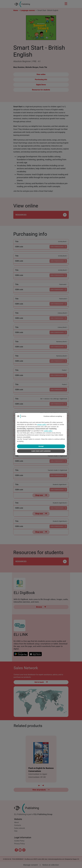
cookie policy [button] (48, 431)
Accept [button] (41, 446)
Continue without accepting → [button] (54, 416)
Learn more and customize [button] (41, 451)
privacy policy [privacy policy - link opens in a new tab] (42, 425)
